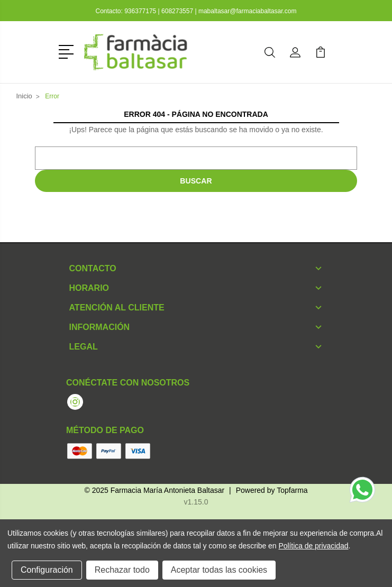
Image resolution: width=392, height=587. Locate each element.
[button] (68, 51)
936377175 (141, 11)
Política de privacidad (313, 546)
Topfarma (292, 490)
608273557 (177, 11)
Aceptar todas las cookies (219, 570)
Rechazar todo (122, 570)
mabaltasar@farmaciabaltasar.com (248, 11)
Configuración (47, 570)
